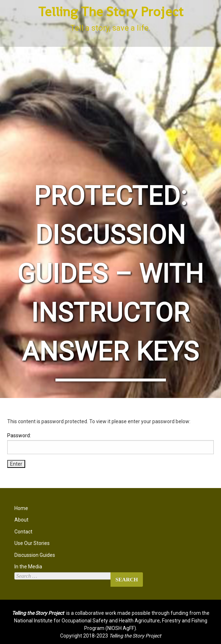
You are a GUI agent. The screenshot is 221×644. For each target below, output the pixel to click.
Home (21, 508)
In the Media (28, 567)
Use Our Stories (32, 543)
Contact (23, 532)
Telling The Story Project (111, 12)
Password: (110, 443)
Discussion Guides (35, 555)
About (21, 520)
